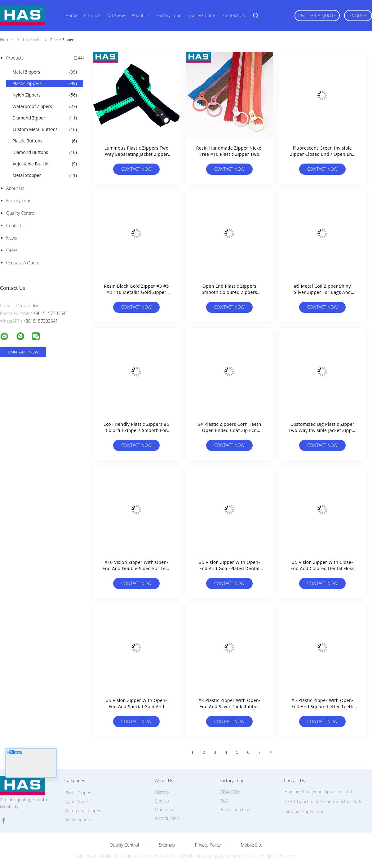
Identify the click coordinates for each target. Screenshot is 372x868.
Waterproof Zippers (45, 106)
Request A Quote (317, 16)
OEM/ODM (230, 792)
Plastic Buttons (45, 141)
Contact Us (234, 15)
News (11, 238)
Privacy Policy (208, 845)
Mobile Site (252, 845)
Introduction (167, 818)
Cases (12, 250)
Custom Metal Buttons (45, 129)
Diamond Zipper (45, 118)
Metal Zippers (45, 72)
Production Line (235, 810)
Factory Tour (168, 15)
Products (93, 15)
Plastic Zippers (45, 83)
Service (162, 801)
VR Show (117, 15)
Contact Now (136, 169)
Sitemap (167, 845)
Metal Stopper (45, 175)
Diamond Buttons (45, 152)
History (162, 792)
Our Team (165, 810)
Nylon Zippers (45, 95)
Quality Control (202, 15)
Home (71, 15)
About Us (141, 15)
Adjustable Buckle (45, 164)
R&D (224, 801)
